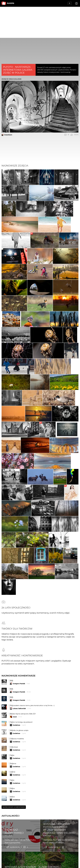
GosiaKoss (16, 725)
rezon (15, 717)
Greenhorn (8, 135)
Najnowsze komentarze (18, 676)
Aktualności (10, 816)
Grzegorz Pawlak (19, 684)
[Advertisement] (40, 22)
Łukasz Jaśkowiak (19, 709)
